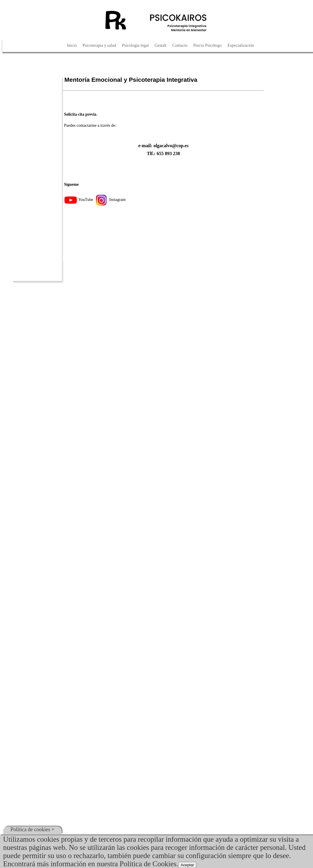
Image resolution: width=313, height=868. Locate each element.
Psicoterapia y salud (99, 45)
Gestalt (160, 45)
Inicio (72, 45)
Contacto (180, 45)
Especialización (241, 45)
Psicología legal (135, 45)
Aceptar (187, 865)
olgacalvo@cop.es (171, 146)
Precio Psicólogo (207, 45)
